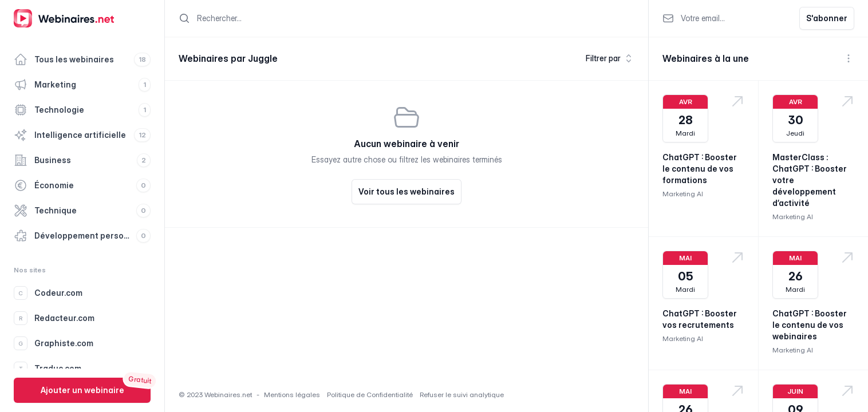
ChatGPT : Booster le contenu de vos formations (700, 169)
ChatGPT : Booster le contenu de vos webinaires (810, 325)
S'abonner (827, 18)
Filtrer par (610, 58)
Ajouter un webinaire (82, 390)
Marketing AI (683, 194)
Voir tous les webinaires (407, 191)
